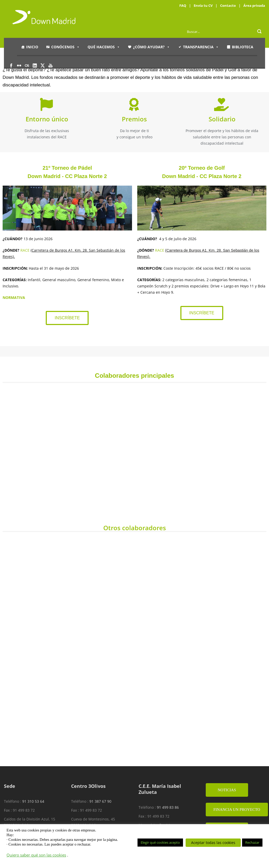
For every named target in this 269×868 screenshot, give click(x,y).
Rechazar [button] (252, 842)
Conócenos (65, 47)
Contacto (228, 5)
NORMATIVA (14, 297)
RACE (25, 250)
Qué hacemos (104, 47)
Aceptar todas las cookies (213, 843)
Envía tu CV (203, 5)
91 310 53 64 (33, 801)
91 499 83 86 (168, 807)
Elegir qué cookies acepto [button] (160, 842)
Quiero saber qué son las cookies (36, 855)
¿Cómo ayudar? (151, 47)
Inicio (32, 47)
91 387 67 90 (100, 801)
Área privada (254, 5)
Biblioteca (243, 47)
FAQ (183, 5)
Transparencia (201, 47)
